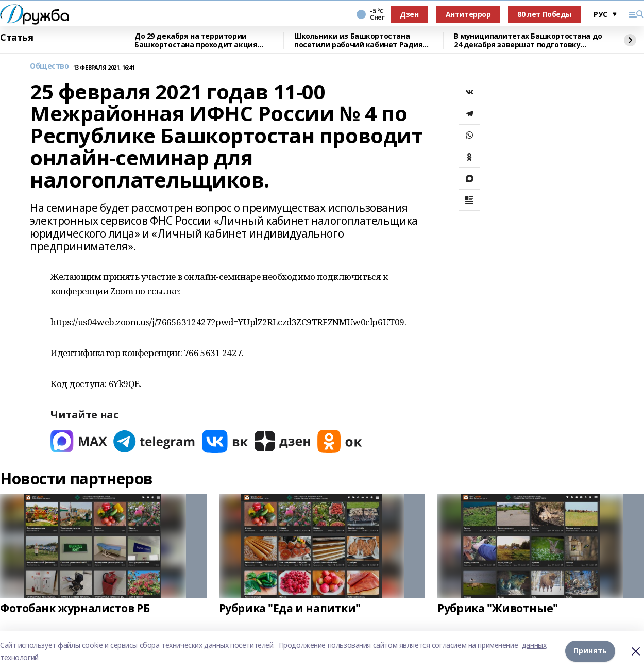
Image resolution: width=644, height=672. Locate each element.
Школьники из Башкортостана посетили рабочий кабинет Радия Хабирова (358, 40)
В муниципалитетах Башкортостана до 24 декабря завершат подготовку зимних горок (528, 40)
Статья (16, 38)
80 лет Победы (545, 14)
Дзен (409, 14)
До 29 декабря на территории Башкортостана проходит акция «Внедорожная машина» (196, 40)
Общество (49, 66)
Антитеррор (468, 14)
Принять (590, 651)
